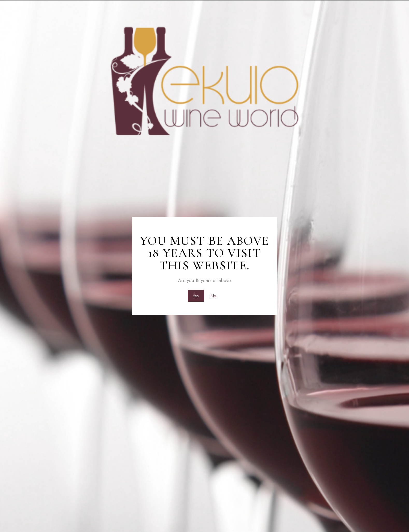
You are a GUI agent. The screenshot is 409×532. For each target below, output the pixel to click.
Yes (196, 296)
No (214, 296)
